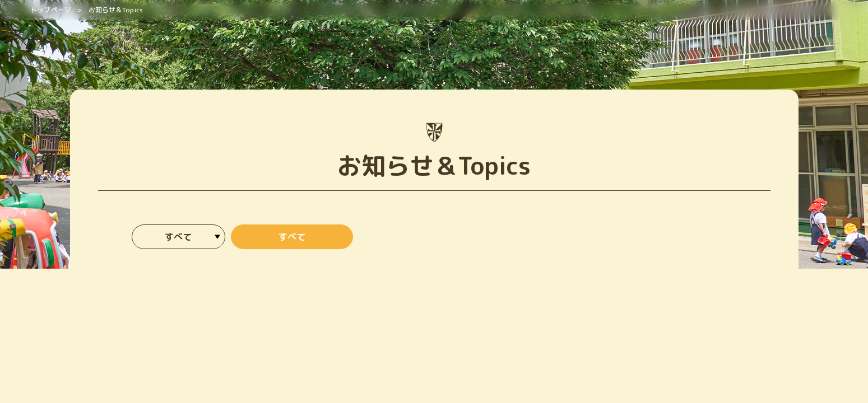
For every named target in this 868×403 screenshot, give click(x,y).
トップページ (50, 10)
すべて (292, 237)
